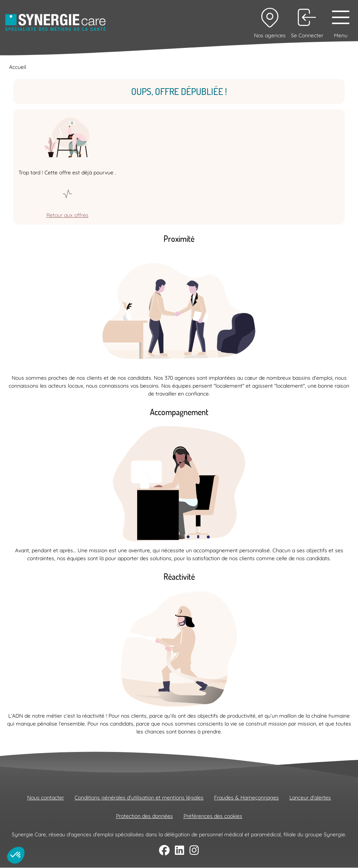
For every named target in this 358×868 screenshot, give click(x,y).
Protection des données (145, 816)
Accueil (18, 67)
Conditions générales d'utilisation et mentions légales (139, 798)
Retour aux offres (67, 215)
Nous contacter (46, 798)
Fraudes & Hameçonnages (246, 798)
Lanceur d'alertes (310, 798)
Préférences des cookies (213, 816)
